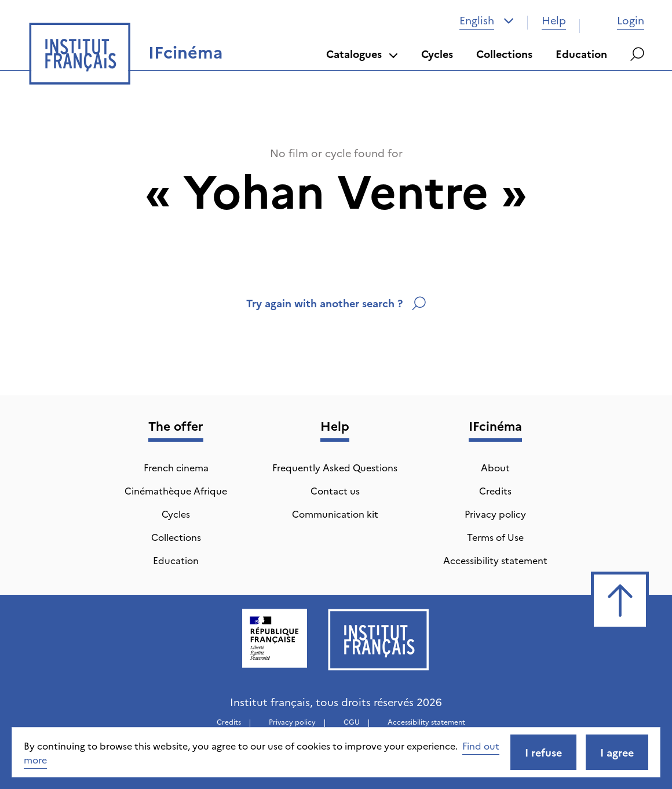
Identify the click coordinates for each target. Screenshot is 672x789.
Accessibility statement (495, 560)
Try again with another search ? (336, 303)
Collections (504, 54)
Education (581, 54)
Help (554, 20)
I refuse (543, 752)
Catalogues (362, 54)
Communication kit (335, 514)
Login (619, 20)
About (495, 467)
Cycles (437, 54)
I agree (617, 752)
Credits (495, 490)
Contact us (335, 490)
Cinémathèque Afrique (176, 490)
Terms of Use (495, 537)
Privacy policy (495, 514)
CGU (352, 721)
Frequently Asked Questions (335, 467)
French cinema (176, 467)
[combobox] (487, 20)
